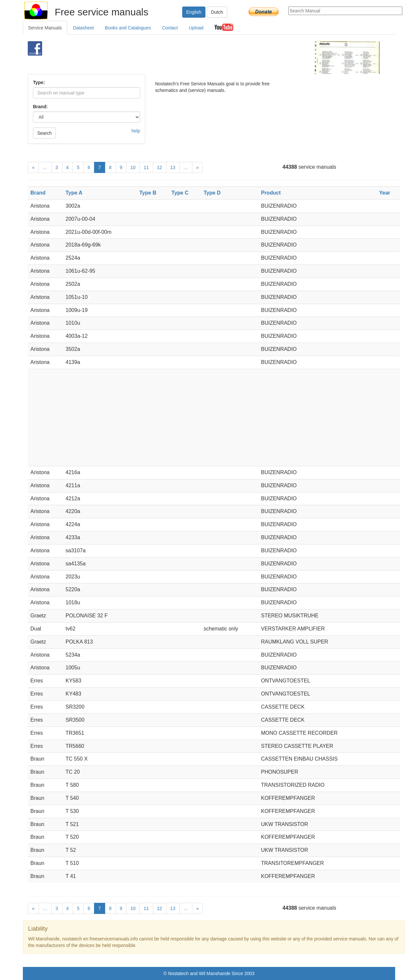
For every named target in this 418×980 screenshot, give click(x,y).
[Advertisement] (198, 58)
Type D (212, 193)
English (194, 12)
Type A (74, 193)
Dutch (217, 12)
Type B (148, 193)
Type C (180, 193)
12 (160, 167)
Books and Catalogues (128, 28)
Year (385, 193)
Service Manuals (45, 28)
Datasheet (84, 28)
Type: (39, 82)
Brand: (40, 107)
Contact (170, 28)
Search (44, 133)
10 (133, 167)
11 (146, 167)
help (136, 131)
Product (271, 193)
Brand (38, 193)
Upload (196, 28)
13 (173, 167)
